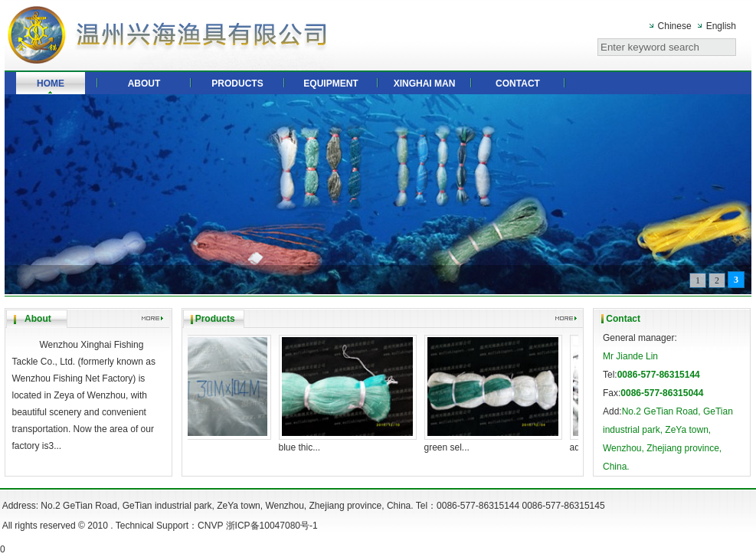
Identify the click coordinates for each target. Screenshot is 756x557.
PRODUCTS (237, 84)
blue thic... (304, 447)
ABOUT (144, 84)
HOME (51, 84)
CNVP (210, 526)
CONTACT (518, 84)
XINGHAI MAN (425, 84)
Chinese (675, 26)
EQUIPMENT (331, 84)
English (721, 26)
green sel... (451, 447)
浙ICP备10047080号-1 (272, 526)
